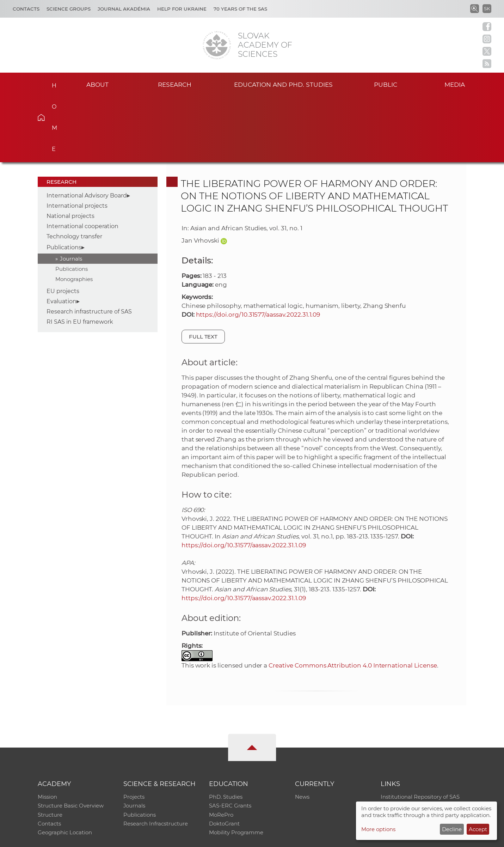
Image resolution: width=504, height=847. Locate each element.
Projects (134, 731)
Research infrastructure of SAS (89, 245)
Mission (47, 731)
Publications (64, 181)
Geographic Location (65, 767)
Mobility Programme (236, 767)
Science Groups (69, 9)
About (97, 84)
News (302, 731)
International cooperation (82, 160)
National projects (70, 150)
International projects (77, 139)
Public (386, 84)
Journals (71, 192)
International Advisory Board (87, 129)
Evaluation (62, 235)
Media (456, 84)
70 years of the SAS (240, 9)
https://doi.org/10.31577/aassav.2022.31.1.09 (258, 248)
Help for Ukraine (182, 9)
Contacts (26, 9)
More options (378, 829)
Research (175, 84)
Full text (203, 270)
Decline (452, 829)
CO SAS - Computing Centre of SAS (133, 838)
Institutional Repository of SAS (420, 731)
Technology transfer (74, 170)
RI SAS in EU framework (80, 255)
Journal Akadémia (124, 9)
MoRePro (221, 749)
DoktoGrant (224, 758)
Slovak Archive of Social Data (418, 740)
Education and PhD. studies (284, 84)
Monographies (74, 213)
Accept (478, 829)
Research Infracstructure (156, 758)
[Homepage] (217, 45)
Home (52, 83)
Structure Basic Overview (71, 740)
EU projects (63, 225)
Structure (50, 749)
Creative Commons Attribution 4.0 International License (353, 599)
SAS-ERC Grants (230, 740)
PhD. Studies (226, 731)
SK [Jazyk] (487, 8)
